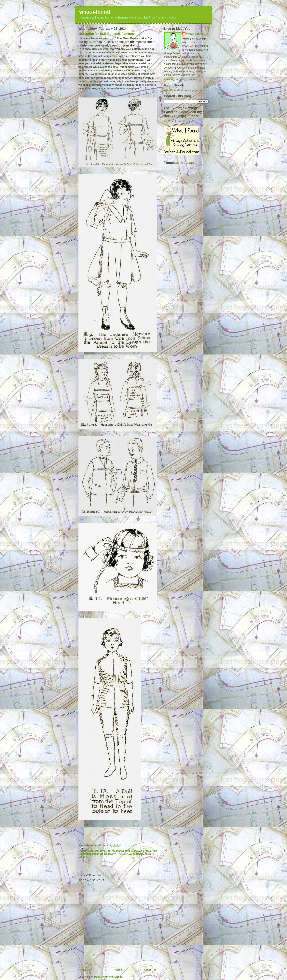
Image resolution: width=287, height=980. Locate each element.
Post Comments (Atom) (108, 977)
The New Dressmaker (130, 854)
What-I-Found (195, 34)
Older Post (151, 970)
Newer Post (85, 970)
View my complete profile (179, 79)
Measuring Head (141, 851)
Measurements (121, 851)
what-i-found (95, 12)
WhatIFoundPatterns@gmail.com (184, 90)
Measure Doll (103, 851)
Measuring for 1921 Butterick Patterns (106, 34)
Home (118, 970)
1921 (90, 851)
